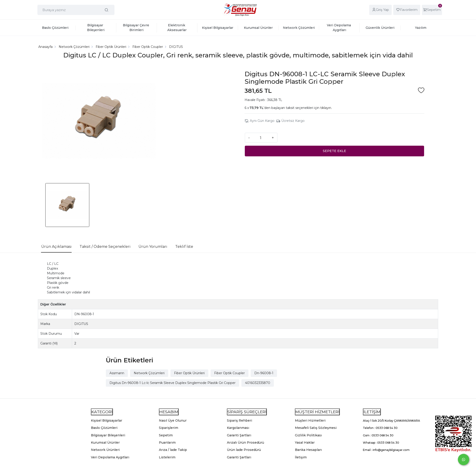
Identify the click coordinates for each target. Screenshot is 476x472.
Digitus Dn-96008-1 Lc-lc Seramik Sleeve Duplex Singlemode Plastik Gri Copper (172, 383)
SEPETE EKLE (334, 151)
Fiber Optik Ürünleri (189, 373)
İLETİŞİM (372, 412)
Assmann (117, 373)
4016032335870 (258, 383)
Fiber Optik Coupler (229, 373)
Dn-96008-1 (264, 373)
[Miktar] (261, 138)
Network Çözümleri (149, 373)
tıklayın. (326, 108)
